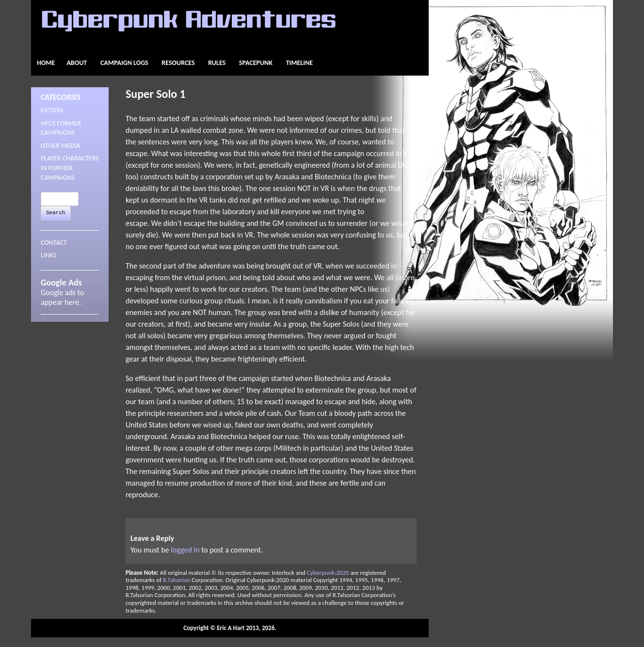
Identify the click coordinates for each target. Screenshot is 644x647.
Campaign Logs (124, 63)
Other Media (60, 146)
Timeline (299, 63)
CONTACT (54, 243)
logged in (185, 550)
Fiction (52, 110)
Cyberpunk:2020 (328, 573)
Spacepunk (256, 63)
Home (46, 63)
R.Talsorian (177, 580)
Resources (178, 63)
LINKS (48, 255)
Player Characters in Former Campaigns (70, 168)
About (77, 63)
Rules (217, 63)
